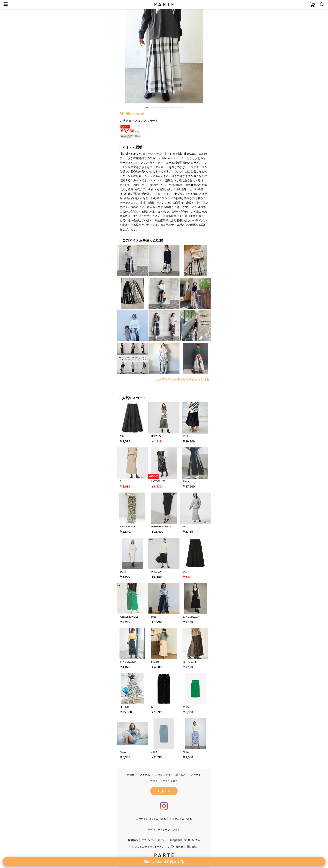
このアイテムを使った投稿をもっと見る (183, 379)
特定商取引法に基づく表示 (185, 840)
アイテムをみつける (181, 818)
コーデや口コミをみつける (151, 818)
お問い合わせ (176, 846)
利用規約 (133, 840)
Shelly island (132, 114)
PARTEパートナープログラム (164, 829)
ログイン (164, 791)
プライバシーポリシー (154, 840)
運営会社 (192, 846)
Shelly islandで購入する (164, 862)
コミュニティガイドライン (149, 846)
